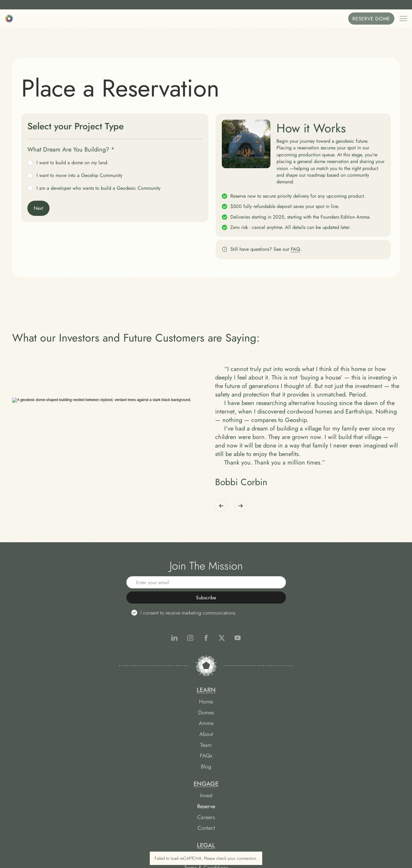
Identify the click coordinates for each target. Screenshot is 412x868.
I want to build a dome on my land (67, 163)
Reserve (206, 753)
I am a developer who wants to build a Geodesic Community (94, 188)
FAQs (118, 796)
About (118, 774)
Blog (118, 807)
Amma (118, 764)
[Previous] (221, 547)
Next (38, 208)
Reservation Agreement (294, 742)
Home (118, 742)
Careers (206, 764)
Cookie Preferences (294, 776)
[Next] (241, 547)
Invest (206, 742)
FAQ (295, 249)
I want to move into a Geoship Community (75, 175)
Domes (118, 753)
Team (118, 785)
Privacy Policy (294, 764)
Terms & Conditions (294, 753)
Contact (206, 774)
